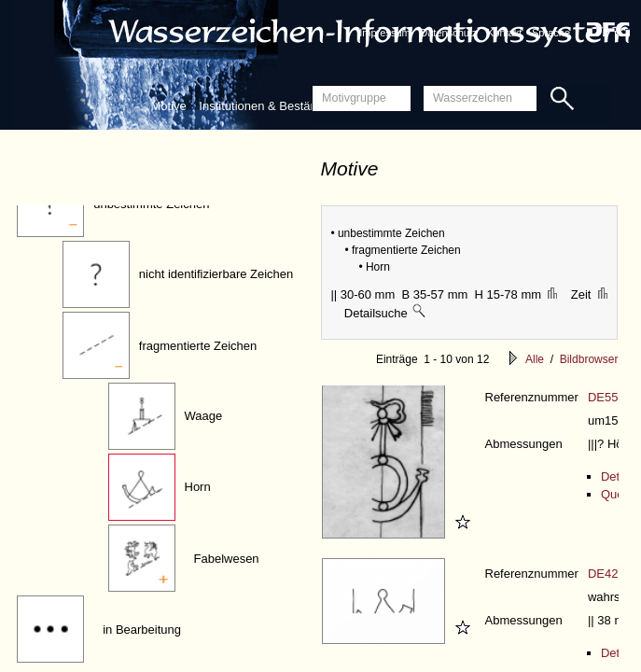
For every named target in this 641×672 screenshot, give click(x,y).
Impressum (384, 33)
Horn (198, 487)
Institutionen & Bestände (265, 106)
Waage (204, 416)
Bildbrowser (589, 359)
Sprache (551, 33)
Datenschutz (448, 33)
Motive (168, 106)
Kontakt (504, 33)
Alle (535, 359)
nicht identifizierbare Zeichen (216, 274)
